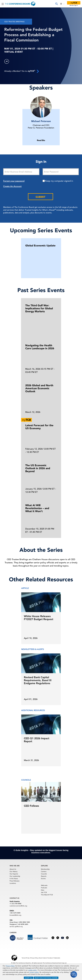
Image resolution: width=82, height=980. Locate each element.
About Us (13, 869)
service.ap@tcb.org (16, 926)
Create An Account (12, 186)
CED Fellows (31, 806)
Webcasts (44, 885)
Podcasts (44, 888)
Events (43, 879)
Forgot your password (14, 181)
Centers (44, 872)
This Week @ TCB (47, 895)
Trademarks (57, 958)
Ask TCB (44, 892)
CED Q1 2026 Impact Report (37, 740)
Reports (44, 876)
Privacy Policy (10, 966)
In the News (14, 879)
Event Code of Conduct (46, 958)
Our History (14, 872)
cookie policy (32, 970)
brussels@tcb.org (15, 915)
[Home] (20, 4)
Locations (13, 883)
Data (43, 890)
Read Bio (41, 140)
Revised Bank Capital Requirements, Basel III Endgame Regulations (38, 680)
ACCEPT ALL (29, 978)
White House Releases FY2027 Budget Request (39, 618)
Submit (40, 197)
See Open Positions (20, 938)
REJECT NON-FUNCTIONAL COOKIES (46, 978)
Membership (45, 869)
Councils (44, 874)
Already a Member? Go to (22, 71)
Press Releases (15, 881)
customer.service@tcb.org (18, 906)
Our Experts (14, 874)
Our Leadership (15, 876)
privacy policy (34, 972)
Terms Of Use (26, 958)
